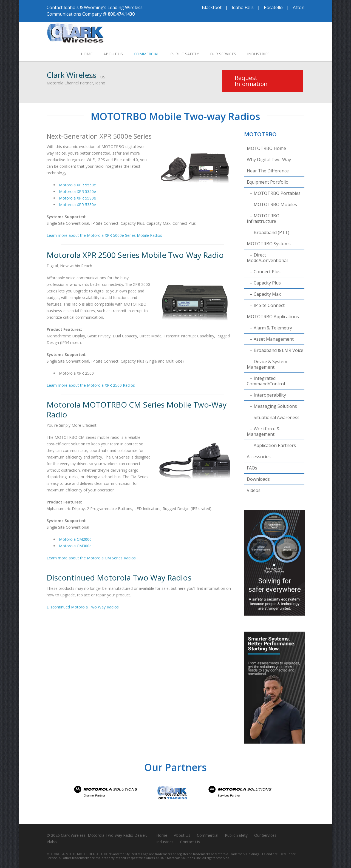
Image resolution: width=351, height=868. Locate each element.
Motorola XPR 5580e (77, 198)
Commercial (147, 54)
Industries (258, 54)
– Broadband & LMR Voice (275, 350)
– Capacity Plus (264, 283)
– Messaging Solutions (272, 406)
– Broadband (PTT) (268, 232)
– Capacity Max (264, 294)
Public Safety (185, 54)
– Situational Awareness (273, 417)
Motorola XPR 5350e (77, 191)
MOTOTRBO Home (266, 148)
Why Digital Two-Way (269, 160)
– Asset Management (270, 339)
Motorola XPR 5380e (77, 205)
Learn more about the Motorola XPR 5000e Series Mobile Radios (104, 235)
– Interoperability (266, 395)
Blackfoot (212, 7)
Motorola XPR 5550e (77, 185)
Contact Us (93, 77)
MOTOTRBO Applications (273, 317)
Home (87, 54)
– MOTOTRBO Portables (274, 193)
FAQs (252, 468)
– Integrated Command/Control (266, 381)
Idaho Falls (243, 7)
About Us (113, 54)
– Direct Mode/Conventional (267, 258)
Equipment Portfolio (268, 182)
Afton (299, 7)
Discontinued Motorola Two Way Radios (83, 607)
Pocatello (273, 7)
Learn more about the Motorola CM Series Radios (91, 558)
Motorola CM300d (75, 546)
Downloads (258, 479)
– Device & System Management (267, 364)
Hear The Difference (268, 171)
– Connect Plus (264, 272)
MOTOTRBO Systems (269, 244)
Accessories (259, 457)
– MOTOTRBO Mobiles (272, 204)
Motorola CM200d (75, 539)
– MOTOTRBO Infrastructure (263, 218)
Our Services (223, 54)
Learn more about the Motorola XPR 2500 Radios (91, 385)
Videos (254, 490)
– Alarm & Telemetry (269, 328)
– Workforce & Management (263, 431)
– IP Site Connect (266, 305)
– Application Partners (271, 445)
